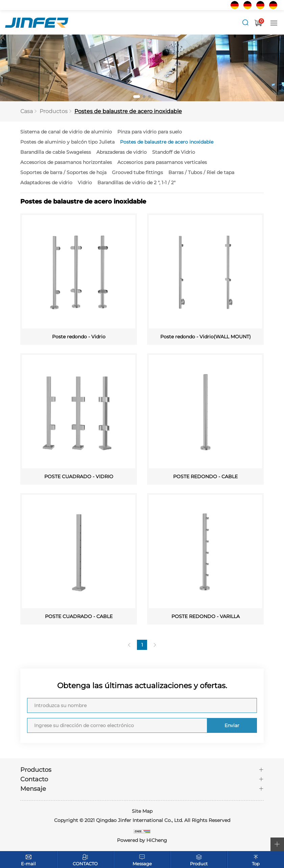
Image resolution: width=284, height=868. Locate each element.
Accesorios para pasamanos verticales (162, 163)
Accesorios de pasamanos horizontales (66, 163)
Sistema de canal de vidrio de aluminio (66, 132)
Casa (27, 112)
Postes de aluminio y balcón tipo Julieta (67, 142)
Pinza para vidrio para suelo (150, 132)
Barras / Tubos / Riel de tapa (201, 173)
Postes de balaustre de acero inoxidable (128, 112)
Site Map (142, 811)
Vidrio (85, 183)
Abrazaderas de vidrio (122, 152)
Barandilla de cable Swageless (56, 152)
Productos (54, 112)
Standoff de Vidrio (174, 152)
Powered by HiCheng (142, 841)
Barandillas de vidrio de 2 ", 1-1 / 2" (136, 183)
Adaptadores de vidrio (46, 183)
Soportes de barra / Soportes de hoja (63, 173)
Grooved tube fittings (137, 173)
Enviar (232, 726)
